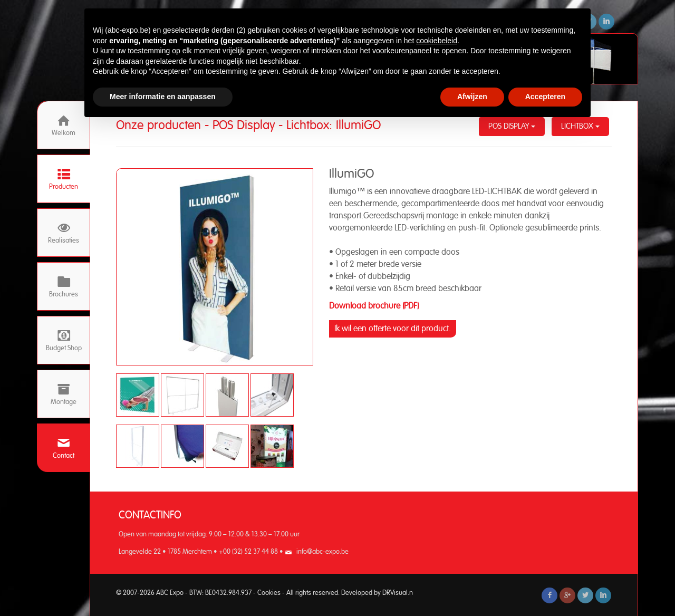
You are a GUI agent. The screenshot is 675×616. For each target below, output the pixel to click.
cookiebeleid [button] (437, 41)
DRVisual (395, 593)
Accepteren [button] (545, 97)
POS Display (512, 126)
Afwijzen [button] (472, 97)
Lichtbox (580, 126)
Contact (64, 448)
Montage (64, 394)
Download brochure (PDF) (374, 306)
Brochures (64, 287)
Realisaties (64, 233)
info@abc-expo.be (322, 552)
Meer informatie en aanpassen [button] (163, 97)
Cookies (269, 593)
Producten (64, 179)
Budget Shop (64, 340)
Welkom (64, 125)
